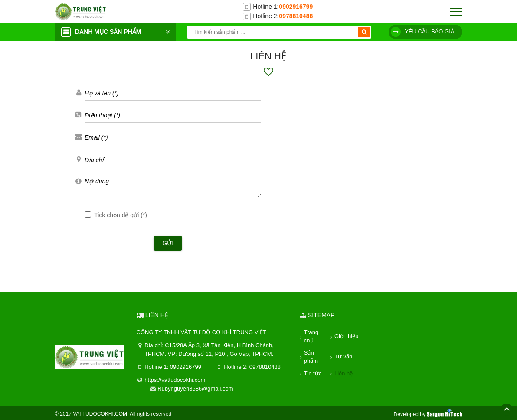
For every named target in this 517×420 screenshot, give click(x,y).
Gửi (168, 243)
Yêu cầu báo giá (423, 32)
